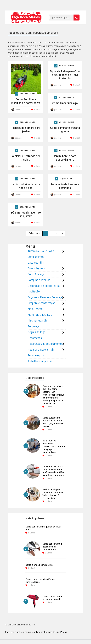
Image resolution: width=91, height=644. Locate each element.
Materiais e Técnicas (40, 315)
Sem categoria (36, 356)
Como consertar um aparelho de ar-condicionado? (52, 547)
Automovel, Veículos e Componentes (41, 254)
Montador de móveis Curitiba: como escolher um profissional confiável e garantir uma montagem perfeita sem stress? (54, 395)
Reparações (35, 338)
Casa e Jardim (36, 263)
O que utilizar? (67, 179)
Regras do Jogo (37, 332)
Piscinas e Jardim (66, 98)
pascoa (18, 110)
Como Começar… (37, 274)
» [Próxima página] (63, 233)
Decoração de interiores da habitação (44, 289)
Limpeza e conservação (42, 303)
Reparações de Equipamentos (45, 344)
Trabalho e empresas (40, 361)
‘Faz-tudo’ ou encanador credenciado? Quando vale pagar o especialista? (54, 447)
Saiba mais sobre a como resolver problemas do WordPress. (36, 632)
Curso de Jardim (27, 94)
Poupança (34, 327)
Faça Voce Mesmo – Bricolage (45, 297)
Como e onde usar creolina (39, 565)
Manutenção (35, 309)
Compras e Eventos (39, 280)
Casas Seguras (36, 269)
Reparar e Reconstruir (41, 350)
